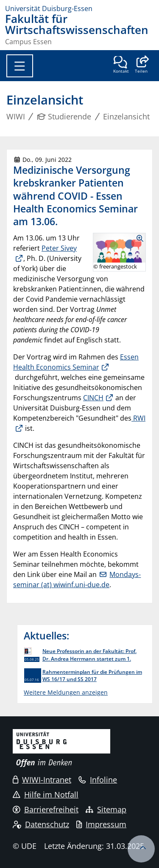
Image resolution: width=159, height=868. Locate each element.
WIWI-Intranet (42, 780)
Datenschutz (41, 824)
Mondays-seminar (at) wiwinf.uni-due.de (77, 580)
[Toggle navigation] (20, 66)
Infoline (98, 780)
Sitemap (106, 809)
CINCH (93, 398)
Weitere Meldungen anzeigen (66, 692)
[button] (141, 65)
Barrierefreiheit (46, 809)
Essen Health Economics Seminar (76, 362)
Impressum (101, 824)
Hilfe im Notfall (46, 794)
